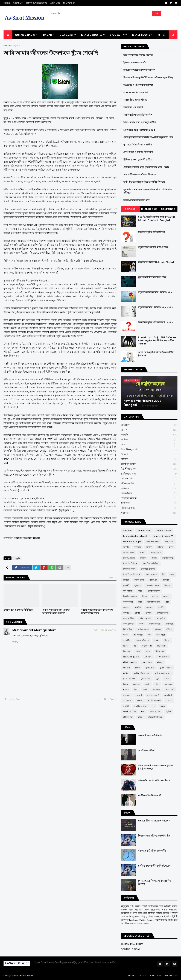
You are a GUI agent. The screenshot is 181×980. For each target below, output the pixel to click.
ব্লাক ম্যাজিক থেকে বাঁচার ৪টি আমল (140, 175)
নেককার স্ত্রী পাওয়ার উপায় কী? (138, 115)
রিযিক (125, 684)
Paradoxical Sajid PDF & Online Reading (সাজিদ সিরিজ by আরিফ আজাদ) (157, 341)
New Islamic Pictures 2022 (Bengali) (142, 403)
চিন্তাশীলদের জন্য (149, 469)
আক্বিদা (149, 440)
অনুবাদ (149, 430)
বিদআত (126, 651)
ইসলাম (154, 558)
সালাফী (126, 706)
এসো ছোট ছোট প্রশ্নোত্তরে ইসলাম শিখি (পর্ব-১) (156, 354)
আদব (149, 445)
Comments (168, 209)
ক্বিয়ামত (149, 459)
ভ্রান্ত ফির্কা (149, 503)
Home (7, 3)
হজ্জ (143, 712)
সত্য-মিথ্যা (170, 690)
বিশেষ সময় (160, 651)
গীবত (140, 591)
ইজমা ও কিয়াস (129, 558)
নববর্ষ (141, 624)
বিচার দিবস (162, 646)
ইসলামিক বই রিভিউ (151, 564)
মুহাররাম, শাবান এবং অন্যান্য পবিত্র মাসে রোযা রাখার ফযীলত (148, 191)
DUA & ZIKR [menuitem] (67, 35)
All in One (55, 3)
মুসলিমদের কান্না (129, 679)
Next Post (110, 699)
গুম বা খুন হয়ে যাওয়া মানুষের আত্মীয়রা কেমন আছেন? (56, 612)
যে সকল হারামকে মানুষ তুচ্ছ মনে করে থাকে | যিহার (146, 167)
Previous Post (13, 699)
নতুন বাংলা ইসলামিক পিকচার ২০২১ (155, 292)
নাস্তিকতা (149, 489)
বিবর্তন (138, 651)
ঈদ (163, 574)
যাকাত (167, 679)
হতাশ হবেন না (155, 712)
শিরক (145, 690)
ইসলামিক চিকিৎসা (130, 564)
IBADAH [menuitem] (47, 35)
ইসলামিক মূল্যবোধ (149, 449)
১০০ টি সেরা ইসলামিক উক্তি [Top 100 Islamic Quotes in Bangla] (157, 219)
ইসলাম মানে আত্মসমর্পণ (135, 63)
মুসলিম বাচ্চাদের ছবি (163, 673)
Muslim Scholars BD (164, 536)
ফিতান (126, 646)
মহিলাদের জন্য (149, 508)
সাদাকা (140, 701)
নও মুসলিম (161, 618)
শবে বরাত (168, 684)
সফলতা (139, 695)
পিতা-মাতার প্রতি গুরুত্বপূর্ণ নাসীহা (140, 122)
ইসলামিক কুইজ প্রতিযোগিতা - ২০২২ (155, 322)
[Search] (101, 13)
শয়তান (126, 690)
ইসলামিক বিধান (129, 569)
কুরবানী (126, 585)
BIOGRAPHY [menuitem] (117, 35)
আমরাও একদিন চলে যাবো (136, 93)
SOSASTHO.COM (130, 949)
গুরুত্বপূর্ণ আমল (149, 464)
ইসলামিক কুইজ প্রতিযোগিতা (151, 232)
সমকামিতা (168, 695)
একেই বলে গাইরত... (147, 751)
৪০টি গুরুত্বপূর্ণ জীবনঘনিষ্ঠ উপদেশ (154, 866)
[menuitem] (8, 35)
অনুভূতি (17, 45)
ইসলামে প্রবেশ (151, 574)
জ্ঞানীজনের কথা (149, 474)
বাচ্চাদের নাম (147, 646)
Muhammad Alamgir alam (34, 630)
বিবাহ (148, 651)
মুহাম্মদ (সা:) (146, 679)
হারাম (140, 717)
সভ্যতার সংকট (153, 695)
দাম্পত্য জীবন (162, 613)
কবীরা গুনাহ (139, 580)
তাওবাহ (126, 607)
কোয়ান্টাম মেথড (153, 585)
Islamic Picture (163, 531)
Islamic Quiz (149, 209)
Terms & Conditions (37, 3)
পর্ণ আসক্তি (138, 635)
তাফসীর (126, 613)
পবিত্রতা (158, 629)
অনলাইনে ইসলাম (153, 542)
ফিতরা (167, 640)
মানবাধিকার (147, 662)
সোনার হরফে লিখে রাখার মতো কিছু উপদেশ (155, 883)
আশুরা (142, 553)
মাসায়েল (126, 668)
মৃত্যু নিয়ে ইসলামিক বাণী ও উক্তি (153, 247)
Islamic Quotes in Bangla (136, 536)
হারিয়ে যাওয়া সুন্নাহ (155, 717)
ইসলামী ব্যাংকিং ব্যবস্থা (132, 574)
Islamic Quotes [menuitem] (92, 35)
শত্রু (157, 684)
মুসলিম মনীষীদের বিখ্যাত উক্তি (152, 277)
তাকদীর (161, 607)
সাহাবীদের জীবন (141, 706)
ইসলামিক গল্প (168, 558)
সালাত (169, 701)
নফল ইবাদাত (128, 624)
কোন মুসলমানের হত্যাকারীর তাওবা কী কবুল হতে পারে (148, 137)
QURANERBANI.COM (132, 944)
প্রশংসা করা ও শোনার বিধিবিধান (18, 610)
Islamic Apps (144, 531)
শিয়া (136, 690)
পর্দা (150, 635)
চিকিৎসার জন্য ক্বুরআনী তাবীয (137, 160)
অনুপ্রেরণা (149, 425)
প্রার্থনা (157, 640)
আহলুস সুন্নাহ (156, 553)
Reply (15, 642)
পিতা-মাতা (161, 635)
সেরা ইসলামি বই (129, 712)
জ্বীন (167, 602)
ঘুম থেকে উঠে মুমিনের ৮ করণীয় (138, 145)
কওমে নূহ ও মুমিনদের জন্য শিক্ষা (138, 85)
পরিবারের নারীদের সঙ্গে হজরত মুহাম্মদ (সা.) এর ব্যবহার (156, 767)
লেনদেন (136, 684)
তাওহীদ (138, 607)
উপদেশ (149, 454)
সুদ (154, 706)
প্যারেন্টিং (127, 640)
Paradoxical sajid (132, 542)
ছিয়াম (144, 596)
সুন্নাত (163, 706)
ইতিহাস (143, 558)
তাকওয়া (149, 607)
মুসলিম (126, 673)
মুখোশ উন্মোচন (166, 668)
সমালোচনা (127, 701)
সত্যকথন (149, 513)
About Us (18, 3)
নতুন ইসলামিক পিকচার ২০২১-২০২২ (155, 307)
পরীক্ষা (126, 635)
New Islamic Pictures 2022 (139, 130)
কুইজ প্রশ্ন (153, 580)
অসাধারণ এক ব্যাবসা (133, 107)
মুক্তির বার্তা (150, 668)
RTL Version (69, 3)
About (143, 975)
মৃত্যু (157, 679)
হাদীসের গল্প (128, 717)
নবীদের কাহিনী (149, 484)
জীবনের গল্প (128, 602)
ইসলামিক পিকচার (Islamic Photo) (156, 262)
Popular (130, 209)
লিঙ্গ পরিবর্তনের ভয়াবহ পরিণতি (138, 55)
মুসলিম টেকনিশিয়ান (142, 673)
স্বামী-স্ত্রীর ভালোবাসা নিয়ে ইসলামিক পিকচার (144, 182)
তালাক (138, 613)
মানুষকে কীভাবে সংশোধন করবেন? (139, 70)
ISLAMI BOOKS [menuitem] (141, 35)
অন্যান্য (149, 547)
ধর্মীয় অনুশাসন (145, 618)
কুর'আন (166, 580)
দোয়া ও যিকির (149, 479)
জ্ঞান (140, 602)
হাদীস (169, 712)
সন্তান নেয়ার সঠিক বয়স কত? (137, 200)
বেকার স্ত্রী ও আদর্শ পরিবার (135, 100)
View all (112, 577)
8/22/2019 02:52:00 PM (105, 630)
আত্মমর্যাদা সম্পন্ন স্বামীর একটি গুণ (154, 781)
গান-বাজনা (128, 591)
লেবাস (148, 684)
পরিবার (169, 629)
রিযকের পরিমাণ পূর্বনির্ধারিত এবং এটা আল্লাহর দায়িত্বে (148, 78)
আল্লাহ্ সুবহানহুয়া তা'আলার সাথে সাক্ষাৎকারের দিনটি (97, 612)
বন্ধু (135, 646)
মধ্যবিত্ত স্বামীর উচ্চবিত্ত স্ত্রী (150, 796)
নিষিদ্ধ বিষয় (149, 493)
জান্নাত (155, 596)
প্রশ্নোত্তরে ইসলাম (149, 498)
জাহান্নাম (166, 596)
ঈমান (172, 574)
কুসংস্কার (138, 585)
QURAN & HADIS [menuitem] (25, 35)
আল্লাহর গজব (129, 553)
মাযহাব (160, 662)
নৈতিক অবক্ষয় (143, 629)
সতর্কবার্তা (157, 690)
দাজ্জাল (148, 613)
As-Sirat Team (25, 975)
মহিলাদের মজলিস (130, 662)
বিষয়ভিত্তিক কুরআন (131, 657)
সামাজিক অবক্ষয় (154, 701)
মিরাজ (138, 668)
